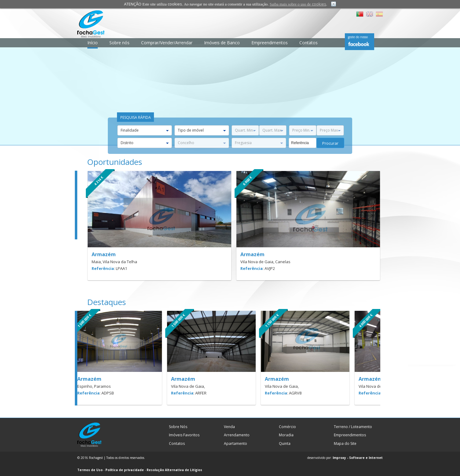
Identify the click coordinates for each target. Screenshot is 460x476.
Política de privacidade (125, 470)
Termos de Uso (90, 470)
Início (93, 43)
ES (379, 14)
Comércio (287, 427)
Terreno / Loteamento (353, 427)
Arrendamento (237, 435)
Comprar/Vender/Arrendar (167, 43)
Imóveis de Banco (222, 43)
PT (360, 14)
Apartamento (235, 443)
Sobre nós (119, 43)
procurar (330, 143)
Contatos (308, 43)
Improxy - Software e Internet (358, 458)
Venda (229, 427)
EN (370, 14)
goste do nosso (358, 37)
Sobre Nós (178, 427)
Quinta (285, 443)
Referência (103, 268)
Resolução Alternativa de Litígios (174, 470)
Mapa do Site (345, 443)
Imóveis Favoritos (184, 435)
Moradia (286, 435)
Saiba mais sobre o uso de (298, 4)
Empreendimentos (270, 43)
